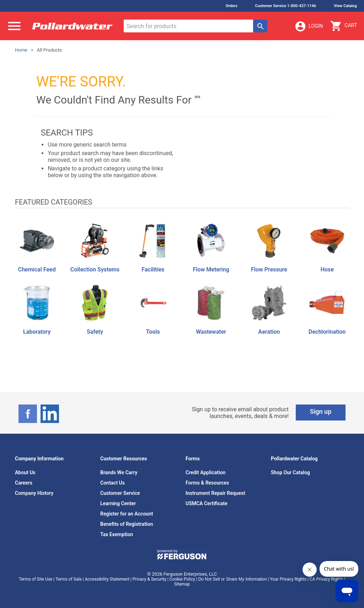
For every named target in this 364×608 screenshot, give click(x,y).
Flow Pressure (269, 269)
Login (309, 26)
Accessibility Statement (107, 579)
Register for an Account (127, 514)
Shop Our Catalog (290, 472)
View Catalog (345, 6)
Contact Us (113, 483)
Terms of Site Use (36, 579)
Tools (153, 332)
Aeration (269, 332)
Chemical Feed (37, 269)
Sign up (321, 411)
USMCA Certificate (207, 503)
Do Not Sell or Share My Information (233, 579)
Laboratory (37, 332)
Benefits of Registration (127, 524)
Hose (327, 269)
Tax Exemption (117, 534)
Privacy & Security (149, 579)
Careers (24, 483)
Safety (95, 332)
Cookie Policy (182, 579)
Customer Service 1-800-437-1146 (286, 6)
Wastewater (211, 332)
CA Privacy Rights (326, 579)
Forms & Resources (207, 483)
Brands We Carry (119, 472)
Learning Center (118, 503)
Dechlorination (327, 332)
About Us (25, 472)
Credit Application (205, 472)
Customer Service (120, 493)
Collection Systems (95, 269)
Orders (231, 6)
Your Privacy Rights (288, 579)
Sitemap (182, 584)
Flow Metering (211, 269)
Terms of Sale (69, 579)
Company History (34, 493)
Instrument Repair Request (215, 493)
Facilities (153, 269)
